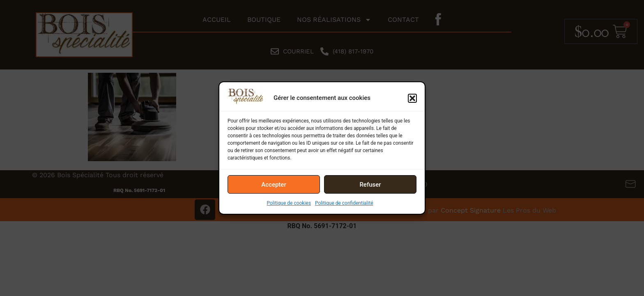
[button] (412, 98)
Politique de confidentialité (344, 203)
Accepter (274, 185)
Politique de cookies (289, 203)
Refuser (370, 185)
